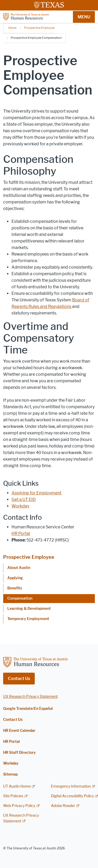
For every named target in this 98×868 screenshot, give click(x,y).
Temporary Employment (28, 619)
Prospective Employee (39, 28)
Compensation (20, 598)
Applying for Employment (36, 493)
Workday (20, 506)
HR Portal (21, 533)
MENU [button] (84, 17)
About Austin (19, 568)
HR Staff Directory (19, 753)
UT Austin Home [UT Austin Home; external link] (17, 786)
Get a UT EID (24, 499)
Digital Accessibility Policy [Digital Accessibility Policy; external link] (72, 796)
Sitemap (10, 774)
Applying (15, 578)
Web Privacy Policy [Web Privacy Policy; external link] (19, 806)
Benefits (15, 588)
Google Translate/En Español (28, 709)
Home (12, 28)
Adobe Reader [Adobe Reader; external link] (63, 806)
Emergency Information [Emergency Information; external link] (71, 786)
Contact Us (19, 679)
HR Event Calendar (19, 731)
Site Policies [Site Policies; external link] (13, 796)
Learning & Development (29, 609)
